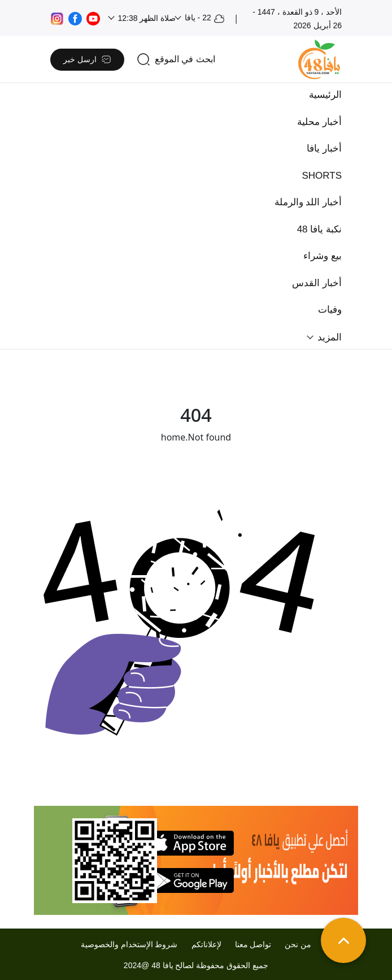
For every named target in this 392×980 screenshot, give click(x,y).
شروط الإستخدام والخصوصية (129, 944)
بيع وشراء (323, 256)
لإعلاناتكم (206, 944)
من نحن (298, 944)
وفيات (330, 310)
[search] (176, 59)
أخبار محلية (319, 122)
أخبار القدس (317, 283)
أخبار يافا (324, 148)
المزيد (328, 337)
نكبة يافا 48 (319, 229)
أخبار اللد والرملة (308, 202)
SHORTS (322, 176)
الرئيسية (325, 95)
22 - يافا (204, 19)
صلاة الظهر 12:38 (146, 18)
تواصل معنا (253, 944)
